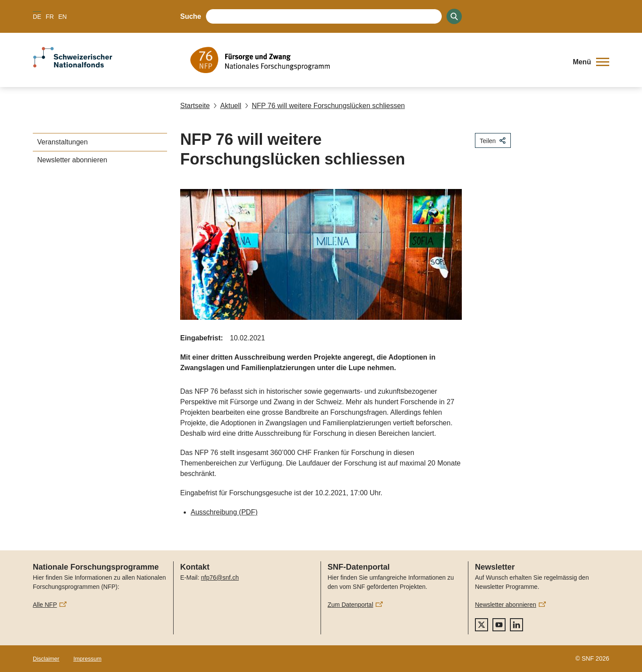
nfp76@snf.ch (220, 577)
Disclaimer (46, 659)
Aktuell (227, 106)
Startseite (195, 106)
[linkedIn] (516, 625)
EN (62, 17)
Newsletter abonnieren (72, 160)
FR (50, 17)
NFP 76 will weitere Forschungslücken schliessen (325, 106)
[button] (591, 62)
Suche (191, 16)
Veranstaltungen (63, 142)
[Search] (454, 16)
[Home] (375, 60)
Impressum (87, 659)
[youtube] (499, 625)
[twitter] (481, 625)
